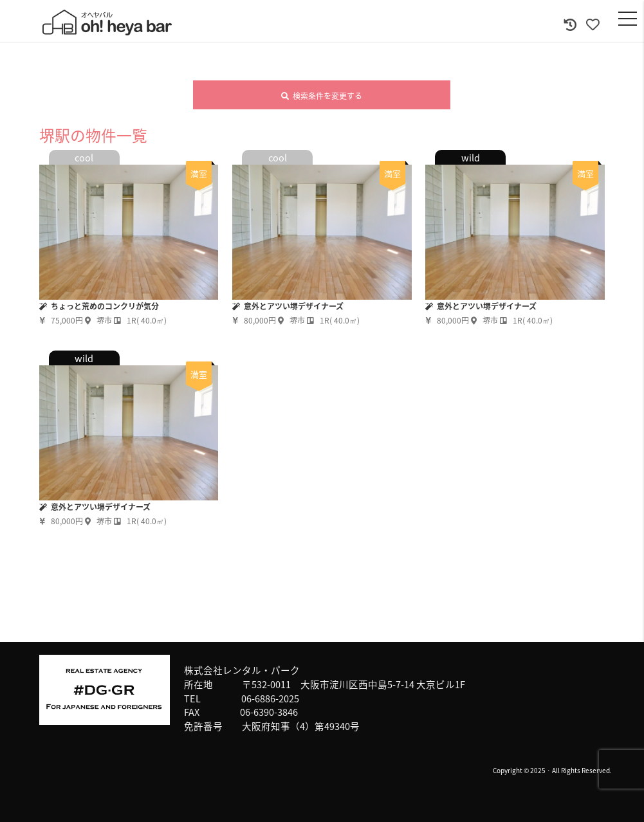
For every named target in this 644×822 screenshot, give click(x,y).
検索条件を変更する (322, 96)
